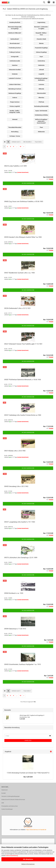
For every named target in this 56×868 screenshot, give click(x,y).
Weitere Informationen (28, 864)
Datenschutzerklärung (12, 855)
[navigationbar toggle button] (54, 2)
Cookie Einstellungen (7, 809)
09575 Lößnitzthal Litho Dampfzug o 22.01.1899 (21, 558)
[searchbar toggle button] (44, 2)
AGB (3, 803)
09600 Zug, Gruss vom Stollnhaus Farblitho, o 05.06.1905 (24, 202)
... (17, 147)
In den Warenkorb (28, 183)
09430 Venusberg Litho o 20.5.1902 (16, 486)
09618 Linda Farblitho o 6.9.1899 (15, 166)
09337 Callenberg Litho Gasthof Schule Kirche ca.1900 (23, 415)
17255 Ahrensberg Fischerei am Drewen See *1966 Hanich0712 (28, 773)
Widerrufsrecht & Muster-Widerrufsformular (13, 800)
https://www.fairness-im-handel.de (36, 830)
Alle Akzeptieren (28, 859)
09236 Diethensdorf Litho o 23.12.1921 (17, 308)
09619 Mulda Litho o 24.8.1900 (15, 451)
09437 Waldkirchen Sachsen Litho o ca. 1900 (19, 273)
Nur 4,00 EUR (28, 777)
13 (20, 147)
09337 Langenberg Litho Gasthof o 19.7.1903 (20, 522)
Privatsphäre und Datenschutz (10, 806)
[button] (5, 142)
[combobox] (16, 142)
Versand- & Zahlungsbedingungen (11, 796)
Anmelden (28, 740)
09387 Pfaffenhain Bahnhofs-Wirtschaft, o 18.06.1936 (23, 380)
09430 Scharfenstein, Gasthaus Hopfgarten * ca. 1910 (22, 664)
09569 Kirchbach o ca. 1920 (14, 593)
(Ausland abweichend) (23, 172)
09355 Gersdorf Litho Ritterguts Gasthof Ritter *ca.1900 (23, 237)
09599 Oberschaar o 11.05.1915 (15, 629)
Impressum (5, 790)
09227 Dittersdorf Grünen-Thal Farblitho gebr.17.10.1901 (23, 344)
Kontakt (4, 793)
